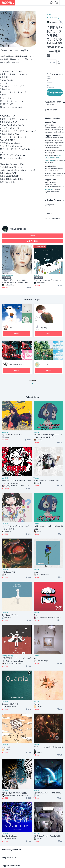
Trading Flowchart (55, 200)
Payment (51, 205)
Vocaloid (36, 275)
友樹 (11, 328)
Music (49, 14)
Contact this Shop (52, 218)
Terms (47, 214)
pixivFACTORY (50, 189)
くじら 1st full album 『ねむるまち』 (48, 280)
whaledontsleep (18, 229)
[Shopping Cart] (57, 3)
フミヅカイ (45, 364)
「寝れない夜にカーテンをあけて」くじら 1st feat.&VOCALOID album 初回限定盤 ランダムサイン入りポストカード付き (17, 281)
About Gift (51, 110)
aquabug (44, 328)
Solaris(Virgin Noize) (17, 364)
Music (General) (53, 18)
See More (33, 382)
